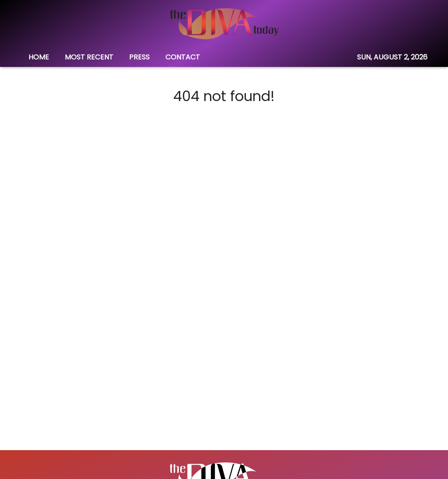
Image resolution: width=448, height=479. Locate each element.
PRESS (139, 57)
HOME (39, 57)
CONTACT (183, 57)
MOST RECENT (89, 57)
